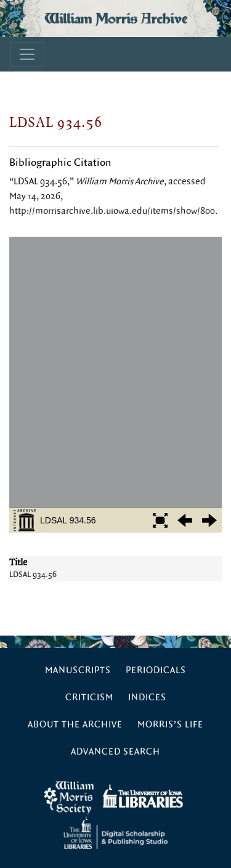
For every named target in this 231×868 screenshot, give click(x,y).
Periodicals (156, 670)
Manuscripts (78, 670)
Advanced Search (115, 752)
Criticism (89, 698)
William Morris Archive (116, 18)
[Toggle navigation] (27, 54)
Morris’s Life (170, 725)
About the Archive (75, 725)
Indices (147, 698)
